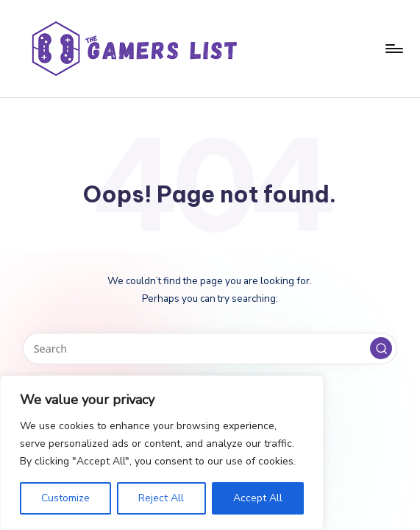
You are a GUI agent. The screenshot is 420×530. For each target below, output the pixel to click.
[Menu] (393, 49)
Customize (65, 498)
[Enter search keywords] (210, 349)
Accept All (258, 498)
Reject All (161, 498)
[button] (381, 348)
